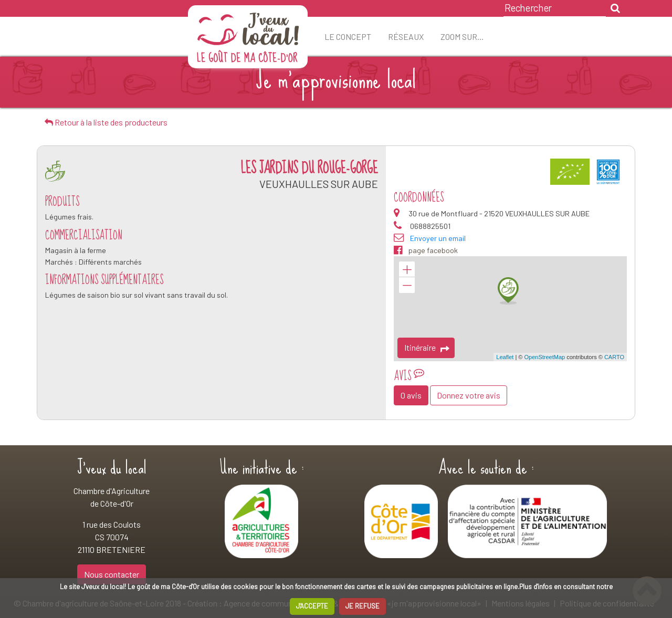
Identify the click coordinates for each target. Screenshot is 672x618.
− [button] (407, 285)
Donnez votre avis (469, 395)
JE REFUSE (363, 606)
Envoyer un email (438, 238)
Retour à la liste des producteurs (106, 122)
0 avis (411, 395)
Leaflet (505, 357)
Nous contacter (112, 574)
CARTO (614, 357)
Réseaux (406, 36)
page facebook (426, 250)
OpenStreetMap (544, 357)
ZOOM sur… (462, 36)
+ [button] (407, 269)
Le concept (348, 36)
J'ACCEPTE (312, 606)
